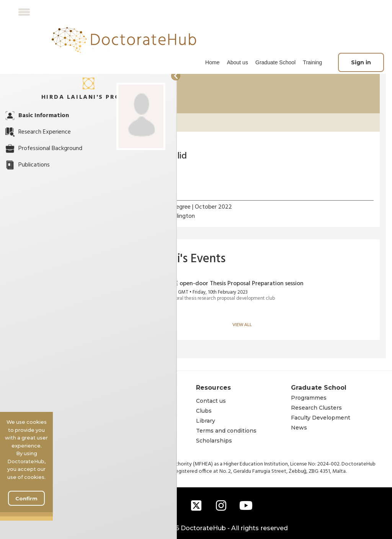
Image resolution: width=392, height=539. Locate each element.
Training (312, 62)
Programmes (309, 398)
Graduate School (275, 62)
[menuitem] (212, 62)
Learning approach (127, 431)
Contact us (211, 401)
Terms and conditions (226, 431)
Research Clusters (316, 408)
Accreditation (120, 441)
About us (238, 62)
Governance (118, 421)
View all (242, 324)
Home (212, 62)
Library (206, 421)
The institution (122, 401)
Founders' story (123, 411)
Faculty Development (321, 418)
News (299, 428)
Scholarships (214, 441)
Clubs (204, 411)
